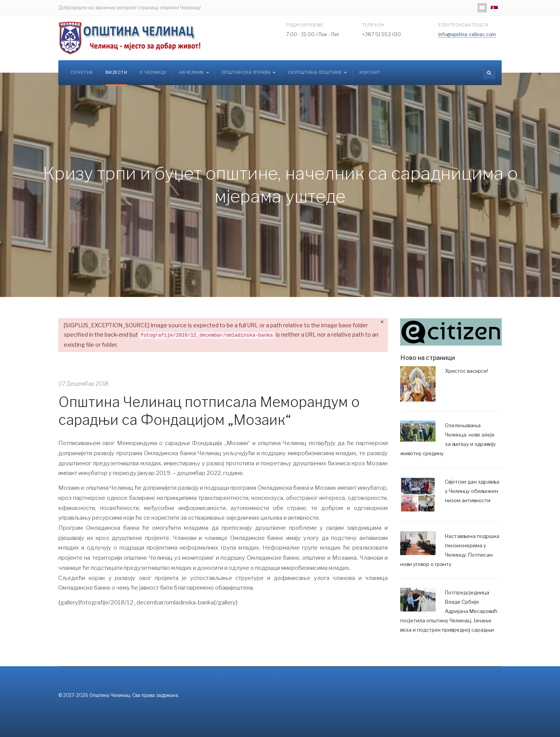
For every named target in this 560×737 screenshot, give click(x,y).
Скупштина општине (318, 72)
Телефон (373, 25)
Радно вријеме (305, 25)
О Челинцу (153, 72)
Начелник (194, 72)
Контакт (370, 72)
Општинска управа (249, 72)
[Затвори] (382, 322)
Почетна (82, 72)
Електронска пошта (463, 25)
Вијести (116, 72)
